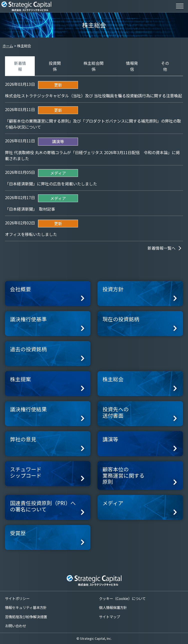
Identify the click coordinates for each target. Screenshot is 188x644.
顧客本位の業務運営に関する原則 (123, 475)
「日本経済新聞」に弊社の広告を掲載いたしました (51, 184)
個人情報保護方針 (113, 607)
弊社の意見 (23, 439)
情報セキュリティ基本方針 (26, 607)
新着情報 (20, 66)
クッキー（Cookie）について (122, 598)
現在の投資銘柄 (121, 319)
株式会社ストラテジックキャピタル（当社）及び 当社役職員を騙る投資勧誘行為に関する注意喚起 (93, 96)
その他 (165, 66)
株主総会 (113, 379)
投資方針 (113, 289)
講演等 (110, 439)
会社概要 (20, 289)
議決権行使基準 (28, 319)
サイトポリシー (17, 598)
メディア (113, 503)
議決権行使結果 (28, 409)
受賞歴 (18, 533)
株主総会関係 (93, 66)
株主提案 (20, 379)
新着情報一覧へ (161, 248)
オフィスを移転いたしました (31, 234)
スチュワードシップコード (26, 472)
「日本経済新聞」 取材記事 (30, 209)
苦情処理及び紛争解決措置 (26, 617)
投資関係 (55, 66)
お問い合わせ (15, 626)
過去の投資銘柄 (28, 349)
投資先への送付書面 (116, 412)
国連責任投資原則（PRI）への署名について (43, 506)
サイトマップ (109, 617)
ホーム (8, 46)
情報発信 (132, 66)
